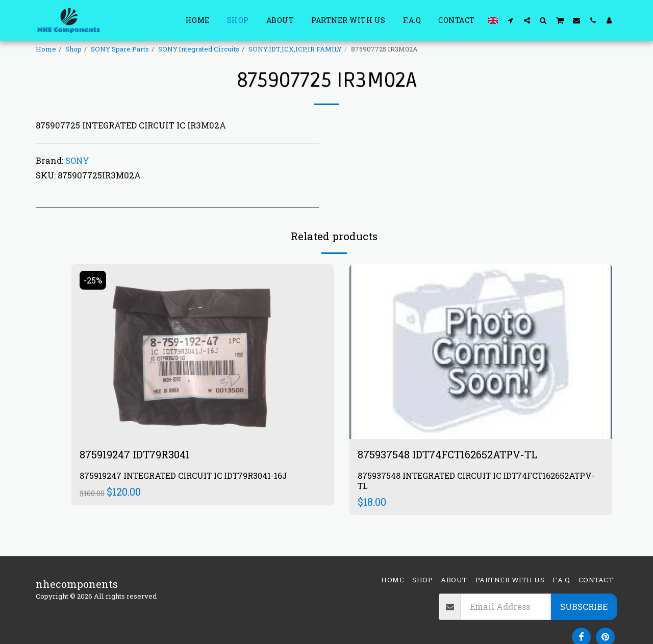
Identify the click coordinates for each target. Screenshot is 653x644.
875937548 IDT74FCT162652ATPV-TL (447, 454)
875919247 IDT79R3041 (135, 454)
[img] (203, 352)
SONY (77, 160)
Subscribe (584, 607)
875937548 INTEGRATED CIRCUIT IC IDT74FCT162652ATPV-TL (476, 481)
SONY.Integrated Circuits (199, 49)
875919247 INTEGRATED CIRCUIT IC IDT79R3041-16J (183, 475)
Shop (73, 49)
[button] (511, 20)
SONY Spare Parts (120, 49)
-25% (93, 280)
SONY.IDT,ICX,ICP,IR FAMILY (295, 49)
